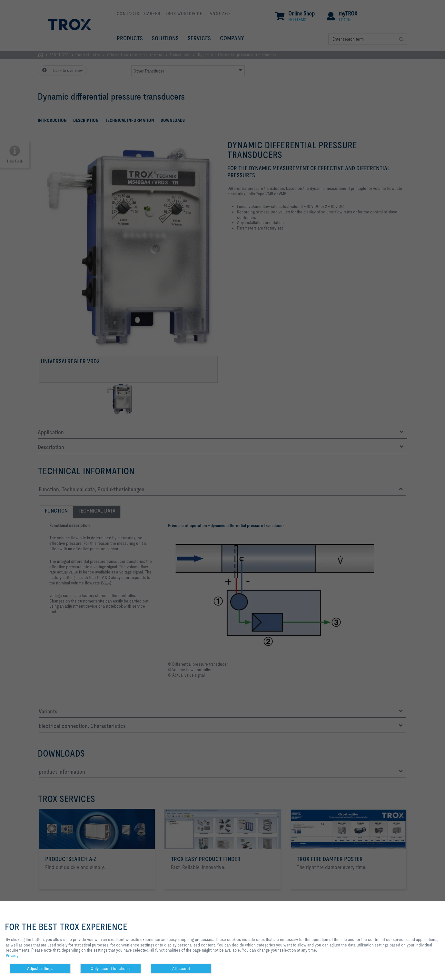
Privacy (12, 955)
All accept (181, 968)
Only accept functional (111, 968)
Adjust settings (40, 968)
